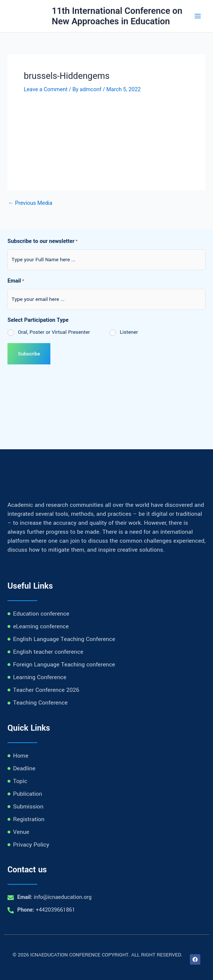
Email (16, 281)
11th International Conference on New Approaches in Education (117, 16)
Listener (129, 332)
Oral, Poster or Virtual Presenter (54, 332)
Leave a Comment (46, 89)
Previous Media (30, 203)
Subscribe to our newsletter (43, 242)
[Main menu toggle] (198, 16)
